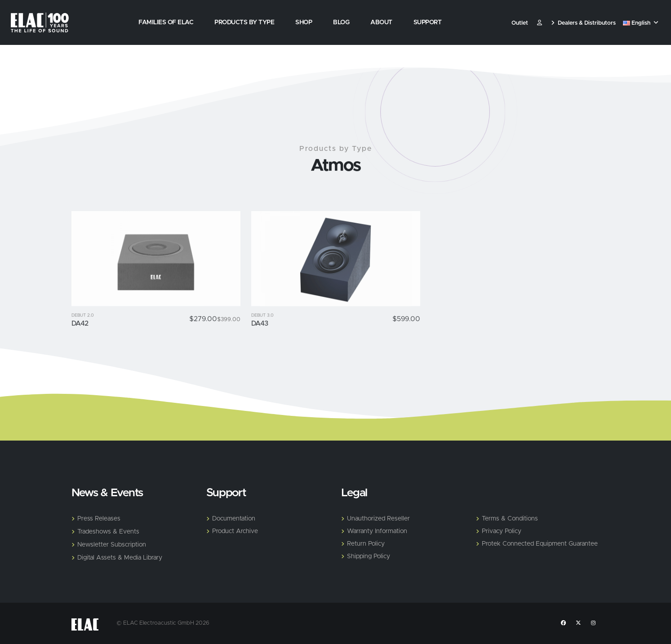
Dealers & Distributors (583, 23)
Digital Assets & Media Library (120, 558)
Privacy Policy (502, 531)
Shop (304, 22)
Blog (341, 22)
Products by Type (244, 22)
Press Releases (99, 519)
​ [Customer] (540, 23)
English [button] (641, 23)
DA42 (80, 342)
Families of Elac (166, 22)
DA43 (260, 342)
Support (428, 22)
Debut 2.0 (83, 334)
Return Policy (366, 544)
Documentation (234, 519)
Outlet (520, 23)
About (381, 22)
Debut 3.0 (262, 334)
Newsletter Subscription (112, 545)
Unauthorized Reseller (378, 519)
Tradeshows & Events (108, 532)
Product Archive (235, 531)
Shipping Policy (369, 556)
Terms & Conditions (510, 519)
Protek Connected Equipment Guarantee (540, 544)
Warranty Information (377, 531)
